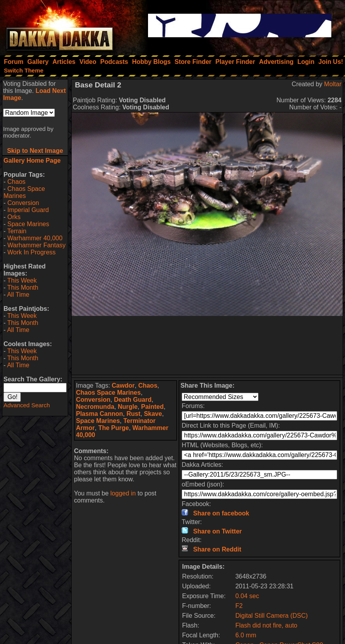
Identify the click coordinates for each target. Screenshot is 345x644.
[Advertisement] (207, 345)
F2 (239, 606)
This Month (23, 288)
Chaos (16, 182)
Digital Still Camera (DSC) (272, 616)
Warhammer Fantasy (37, 245)
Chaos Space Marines (24, 192)
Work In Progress (32, 252)
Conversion (23, 203)
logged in (123, 493)
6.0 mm (246, 635)
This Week (22, 280)
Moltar (333, 84)
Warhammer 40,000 (35, 238)
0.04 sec (247, 596)
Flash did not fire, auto (266, 625)
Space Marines (28, 224)
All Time (18, 295)
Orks (14, 217)
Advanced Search (27, 405)
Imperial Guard (28, 210)
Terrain (17, 231)
